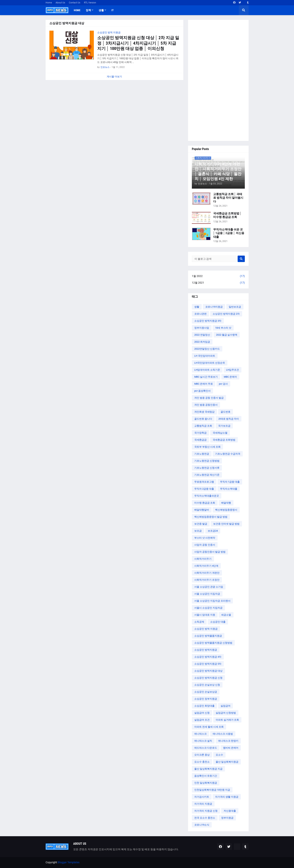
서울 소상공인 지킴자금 (207, 594)
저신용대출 (230, 811)
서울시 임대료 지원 (205, 615)
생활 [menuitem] (101, 10)
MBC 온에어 (230, 377)
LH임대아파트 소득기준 (207, 370)
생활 (197, 307)
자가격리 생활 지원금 (227, 797)
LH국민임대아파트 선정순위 (210, 363)
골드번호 (226, 412)
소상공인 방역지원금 (206, 650)
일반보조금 (235, 307)
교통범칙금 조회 (203, 426)
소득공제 (199, 622)
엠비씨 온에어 (231, 748)
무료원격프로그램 (204, 482)
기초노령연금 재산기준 (207, 475)
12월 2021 (218, 283)
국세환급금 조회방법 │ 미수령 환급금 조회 (227, 215)
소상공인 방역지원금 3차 (208, 321)
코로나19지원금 (214, 307)
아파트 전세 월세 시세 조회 (209, 727)
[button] (244, 10)
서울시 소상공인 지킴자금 (208, 608)
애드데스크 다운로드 (206, 748)
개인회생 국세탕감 (204, 412)
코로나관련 (200, 314)
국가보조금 (224, 426)
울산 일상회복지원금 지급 (208, 769)
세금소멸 (226, 615)
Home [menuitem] (77, 10)
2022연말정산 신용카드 (207, 349)
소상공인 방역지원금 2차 (226, 314)
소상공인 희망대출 (204, 706)
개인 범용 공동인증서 (206, 405)
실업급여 (226, 706)
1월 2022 (218, 276)
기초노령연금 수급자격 (228, 454)
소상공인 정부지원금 (206, 699)
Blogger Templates (69, 862)
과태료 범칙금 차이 (229, 419)
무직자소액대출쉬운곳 (207, 496)
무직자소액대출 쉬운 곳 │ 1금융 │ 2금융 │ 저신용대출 (229, 233)
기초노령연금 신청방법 (207, 461)
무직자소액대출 (229, 489)
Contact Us (75, 3)
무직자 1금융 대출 (230, 482)
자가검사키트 (202, 797)
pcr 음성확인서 (202, 391)
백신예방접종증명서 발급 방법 (211, 517)
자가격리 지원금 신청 (206, 811)
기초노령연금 (202, 454)
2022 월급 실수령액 (227, 335)
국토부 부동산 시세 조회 (207, 447)
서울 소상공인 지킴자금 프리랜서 (212, 601)
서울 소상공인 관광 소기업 (209, 587)
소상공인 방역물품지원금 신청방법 (213, 643)
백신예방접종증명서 (226, 510)
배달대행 (226, 503)
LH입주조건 (233, 370)
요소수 (219, 755)
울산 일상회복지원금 (227, 762)
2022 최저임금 (202, 342)
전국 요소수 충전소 (205, 818)
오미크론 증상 (202, 755)
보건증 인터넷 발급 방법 (226, 524)
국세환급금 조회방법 (224, 440)
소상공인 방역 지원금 (206, 629)
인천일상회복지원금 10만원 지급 (212, 790)
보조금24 (213, 531)
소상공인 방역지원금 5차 (208, 664)
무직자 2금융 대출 (204, 489)
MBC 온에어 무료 (204, 384)
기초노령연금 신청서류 (207, 468)
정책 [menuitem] (88, 10)
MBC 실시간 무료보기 (206, 377)
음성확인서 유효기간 (206, 776)
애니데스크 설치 (203, 741)
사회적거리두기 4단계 (206, 566)
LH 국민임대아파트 (205, 356)
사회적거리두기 (203, 559)
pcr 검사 (223, 384)
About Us (60, 3)
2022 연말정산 (202, 335)
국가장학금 (200, 433)
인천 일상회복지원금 (206, 783)
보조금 (198, 531)
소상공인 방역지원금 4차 (208, 657)
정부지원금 (227, 818)
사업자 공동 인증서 (205, 545)
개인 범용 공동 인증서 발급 (209, 398)
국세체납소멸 (220, 433)
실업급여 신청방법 (226, 713)
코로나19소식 (202, 825)
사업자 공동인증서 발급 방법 (210, 552)
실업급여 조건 (202, 720)
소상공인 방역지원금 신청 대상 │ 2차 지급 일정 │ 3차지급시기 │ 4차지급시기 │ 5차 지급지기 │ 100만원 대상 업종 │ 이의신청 (138, 43)
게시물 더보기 (114, 77)
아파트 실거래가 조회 (227, 720)
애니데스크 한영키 (228, 741)
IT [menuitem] (113, 10)
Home (49, 3)
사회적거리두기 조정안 (207, 580)
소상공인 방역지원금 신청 (208, 678)
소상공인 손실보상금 (206, 692)
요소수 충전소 (202, 762)
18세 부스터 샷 (223, 328)
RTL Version (90, 3)
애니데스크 (200, 734)
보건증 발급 (201, 524)
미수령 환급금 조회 (205, 503)
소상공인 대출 (218, 622)
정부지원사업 (202, 328)
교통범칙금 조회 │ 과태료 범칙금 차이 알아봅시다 (228, 198)
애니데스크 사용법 (223, 734)
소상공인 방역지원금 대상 (208, 671)
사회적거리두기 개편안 (207, 573)
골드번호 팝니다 (203, 419)
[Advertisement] (218, 80)
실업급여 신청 (202, 713)
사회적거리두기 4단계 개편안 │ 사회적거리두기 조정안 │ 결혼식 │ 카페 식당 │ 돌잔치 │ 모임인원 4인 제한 (218, 171)
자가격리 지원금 (203, 804)
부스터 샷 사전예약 (205, 538)
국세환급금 (200, 440)
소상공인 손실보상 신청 (207, 685)
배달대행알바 (202, 510)
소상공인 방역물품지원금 (208, 636)
